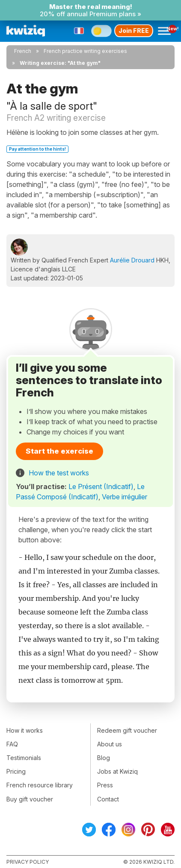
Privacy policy (28, 862)
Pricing (16, 771)
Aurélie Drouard (132, 260)
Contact (108, 799)
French (23, 51)
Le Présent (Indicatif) (101, 486)
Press (105, 785)
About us (110, 744)
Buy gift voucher (30, 799)
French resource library (40, 785)
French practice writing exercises (85, 51)
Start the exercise (59, 451)
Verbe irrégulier (125, 497)
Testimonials (24, 758)
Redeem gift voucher (127, 730)
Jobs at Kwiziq (117, 771)
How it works (25, 730)
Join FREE (134, 31)
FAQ (12, 744)
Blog (104, 758)
